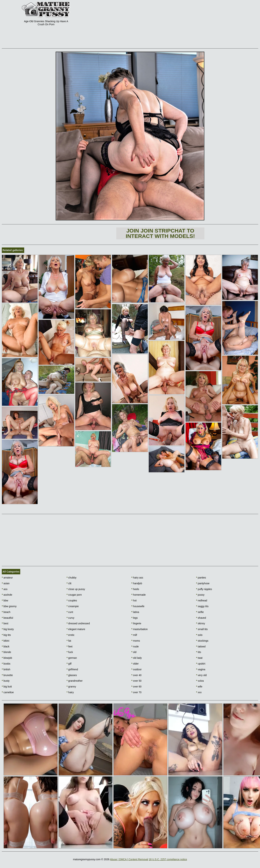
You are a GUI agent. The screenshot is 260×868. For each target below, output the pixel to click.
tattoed (201, 646)
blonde (6, 652)
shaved (201, 618)
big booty (8, 629)
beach (6, 612)
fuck (70, 652)
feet (70, 646)
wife (199, 687)
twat (199, 658)
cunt (70, 612)
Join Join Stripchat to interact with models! (160, 233)
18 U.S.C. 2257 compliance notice (168, 859)
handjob (137, 583)
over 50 (136, 681)
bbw (5, 600)
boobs (6, 664)
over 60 (136, 687)
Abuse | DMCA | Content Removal (129, 859)
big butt (7, 687)
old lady (137, 658)
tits (199, 652)
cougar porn (74, 595)
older (135, 664)
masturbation (140, 629)
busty (6, 681)
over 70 (136, 692)
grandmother (75, 681)
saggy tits (202, 606)
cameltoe (8, 692)
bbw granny (9, 606)
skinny (201, 623)
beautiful (7, 618)
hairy (70, 692)
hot (134, 600)
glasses (72, 675)
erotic (71, 635)
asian (6, 583)
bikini (6, 641)
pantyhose (203, 583)
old (134, 652)
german (72, 658)
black (6, 646)
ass (5, 589)
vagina (201, 669)
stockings (202, 641)
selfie (200, 612)
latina (135, 612)
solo (199, 635)
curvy (71, 618)
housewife (138, 606)
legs (135, 618)
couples (72, 600)
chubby (72, 578)
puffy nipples (204, 589)
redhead (202, 600)
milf (134, 635)
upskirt (201, 664)
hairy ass (137, 578)
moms (136, 641)
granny (71, 687)
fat (69, 641)
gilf (69, 664)
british (6, 669)
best (5, 623)
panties (201, 578)
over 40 (136, 675)
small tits (202, 629)
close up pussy (76, 589)
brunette (7, 675)
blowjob (7, 658)
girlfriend (72, 669)
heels (135, 589)
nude (135, 646)
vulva (200, 681)
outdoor (137, 669)
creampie (73, 606)
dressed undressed (78, 623)
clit (69, 583)
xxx (199, 692)
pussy (200, 595)
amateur (7, 578)
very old (201, 675)
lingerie (136, 623)
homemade (139, 595)
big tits (6, 635)
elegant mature (76, 629)
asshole (7, 595)
